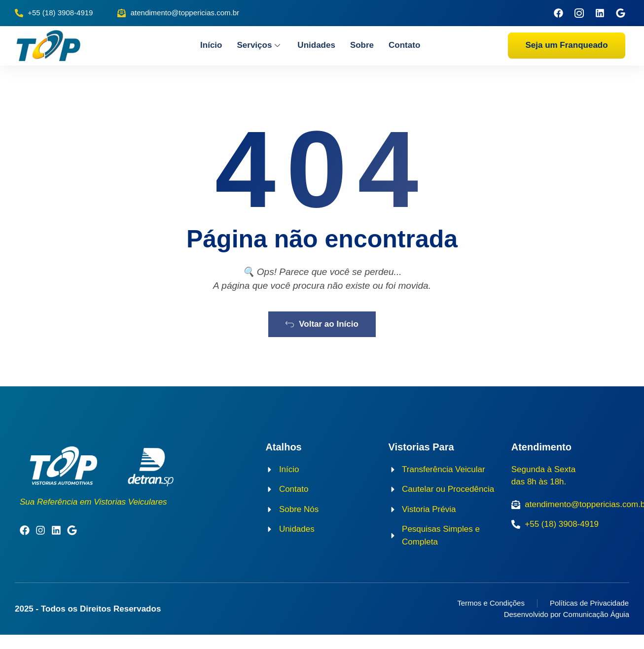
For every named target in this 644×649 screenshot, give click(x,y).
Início (211, 45)
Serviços (260, 45)
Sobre (362, 45)
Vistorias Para (421, 461)
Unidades (316, 45)
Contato (404, 45)
